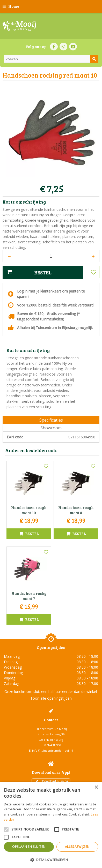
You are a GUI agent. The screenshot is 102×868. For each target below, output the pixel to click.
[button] (51, 860)
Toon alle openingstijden (51, 698)
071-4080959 (53, 745)
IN (63, 47)
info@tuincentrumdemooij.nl (53, 750)
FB (54, 47)
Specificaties (51, 420)
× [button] (96, 787)
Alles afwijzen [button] (77, 847)
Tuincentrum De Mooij (51, 729)
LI (73, 47)
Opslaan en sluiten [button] (29, 847)
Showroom (51, 428)
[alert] (51, 825)
